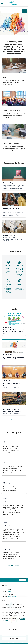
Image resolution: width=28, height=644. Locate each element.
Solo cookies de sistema (14, 629)
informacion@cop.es (13, 597)
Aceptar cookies (14, 638)
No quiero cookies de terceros (14, 634)
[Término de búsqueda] (12, 11)
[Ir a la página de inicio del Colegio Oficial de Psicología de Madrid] (13, 3)
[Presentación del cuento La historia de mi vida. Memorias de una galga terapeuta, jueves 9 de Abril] (14, 486)
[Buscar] (24, 11)
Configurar (14, 625)
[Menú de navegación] (25, 3)
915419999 (10, 592)
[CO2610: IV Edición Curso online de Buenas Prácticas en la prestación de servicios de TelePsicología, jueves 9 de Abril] (14, 446)
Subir (23, 580)
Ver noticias (14, 420)
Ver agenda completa (14, 565)
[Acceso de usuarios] (2, 3)
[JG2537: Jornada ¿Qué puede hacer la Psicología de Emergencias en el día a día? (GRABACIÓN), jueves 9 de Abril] (14, 466)
